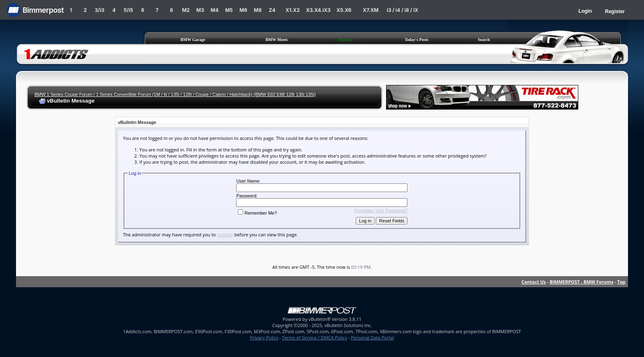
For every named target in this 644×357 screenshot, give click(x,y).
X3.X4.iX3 (318, 10)
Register (615, 11)
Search (484, 40)
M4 (215, 10)
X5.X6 (344, 10)
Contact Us (534, 282)
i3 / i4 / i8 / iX (403, 10)
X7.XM (370, 10)
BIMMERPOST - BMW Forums (581, 282)
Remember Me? (257, 213)
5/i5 (128, 10)
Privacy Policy (264, 338)
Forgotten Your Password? (381, 211)
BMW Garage (193, 40)
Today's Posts (416, 40)
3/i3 (100, 10)
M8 (258, 10)
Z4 (272, 10)
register (225, 235)
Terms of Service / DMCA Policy (314, 338)
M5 (229, 10)
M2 (186, 10)
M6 (243, 10)
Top (621, 282)
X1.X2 (292, 10)
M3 (200, 10)
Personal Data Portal (372, 338)
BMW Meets (276, 40)
